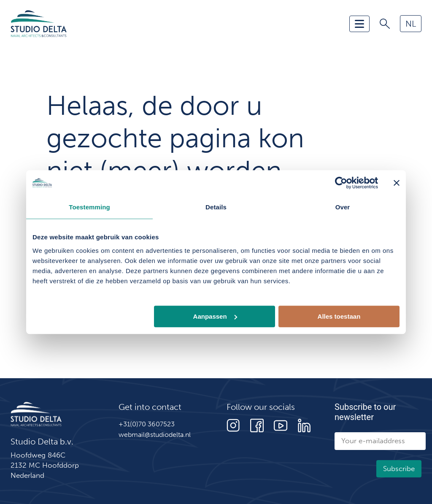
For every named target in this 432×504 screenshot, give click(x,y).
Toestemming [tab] (89, 207)
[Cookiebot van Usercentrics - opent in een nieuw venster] (341, 183)
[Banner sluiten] (397, 183)
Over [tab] (343, 207)
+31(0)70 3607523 (147, 424)
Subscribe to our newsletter (365, 412)
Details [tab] (216, 207)
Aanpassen (215, 316)
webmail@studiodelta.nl (155, 435)
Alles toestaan (339, 316)
